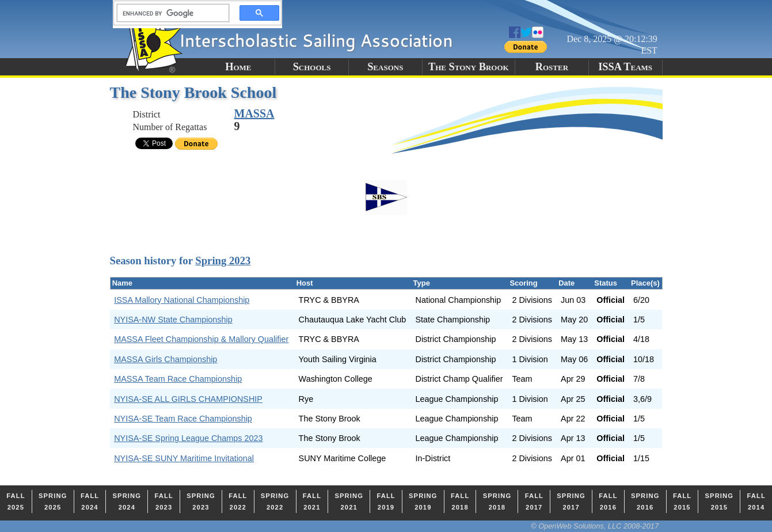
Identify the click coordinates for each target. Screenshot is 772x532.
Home (238, 67)
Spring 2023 (223, 261)
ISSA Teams (625, 67)
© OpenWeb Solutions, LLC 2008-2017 (595, 526)
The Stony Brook (469, 67)
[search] (170, 13)
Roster (552, 67)
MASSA (254, 113)
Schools (312, 67)
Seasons (385, 67)
